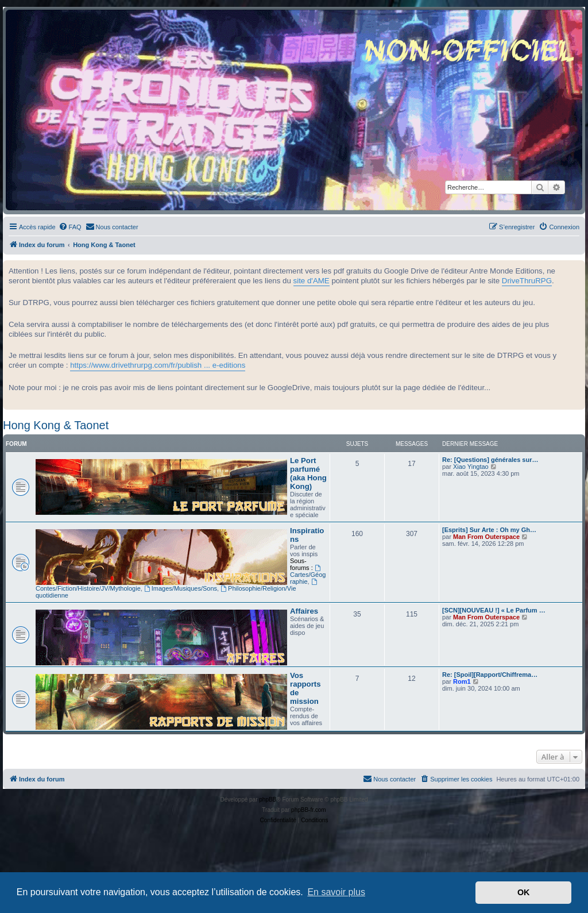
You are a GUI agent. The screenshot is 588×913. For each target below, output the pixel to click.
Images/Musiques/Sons (181, 588)
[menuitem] (70, 227)
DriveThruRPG (527, 281)
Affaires (304, 611)
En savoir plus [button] (336, 892)
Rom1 (462, 681)
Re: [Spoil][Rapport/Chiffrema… (490, 675)
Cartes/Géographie (308, 575)
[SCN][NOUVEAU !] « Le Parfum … (494, 610)
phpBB (268, 800)
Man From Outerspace (486, 537)
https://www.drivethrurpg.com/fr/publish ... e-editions (158, 365)
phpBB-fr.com (309, 810)
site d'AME (312, 281)
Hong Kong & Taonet (56, 425)
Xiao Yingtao (471, 467)
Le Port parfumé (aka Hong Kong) (308, 473)
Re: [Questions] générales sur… (490, 460)
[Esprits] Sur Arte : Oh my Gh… (489, 530)
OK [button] (524, 892)
